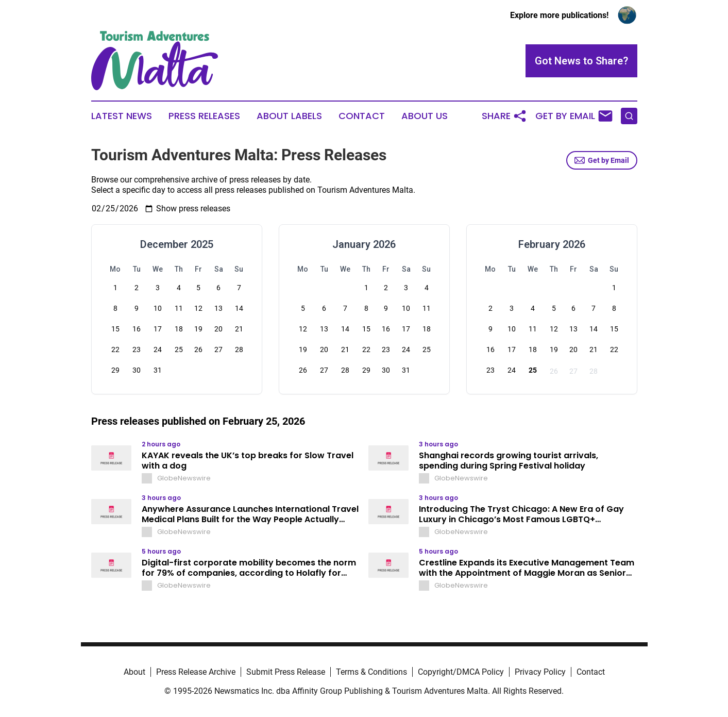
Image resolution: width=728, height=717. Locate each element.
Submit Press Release (286, 672)
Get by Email (602, 160)
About (134, 672)
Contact (362, 116)
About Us (425, 116)
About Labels (289, 116)
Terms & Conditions (371, 672)
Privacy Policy (540, 672)
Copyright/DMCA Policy (461, 672)
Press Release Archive (196, 672)
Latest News (122, 116)
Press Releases (204, 116)
